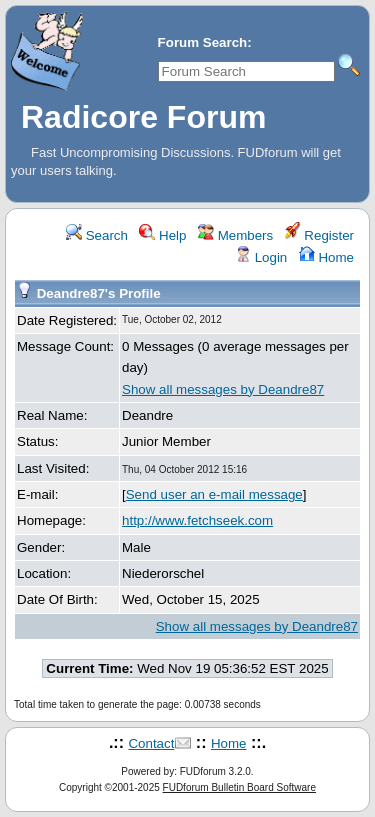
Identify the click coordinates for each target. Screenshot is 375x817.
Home (326, 257)
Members (235, 235)
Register (319, 235)
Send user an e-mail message (214, 494)
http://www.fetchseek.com (197, 520)
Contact (151, 743)
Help (162, 235)
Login (261, 257)
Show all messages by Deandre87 (223, 389)
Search (97, 235)
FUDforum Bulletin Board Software (239, 787)
